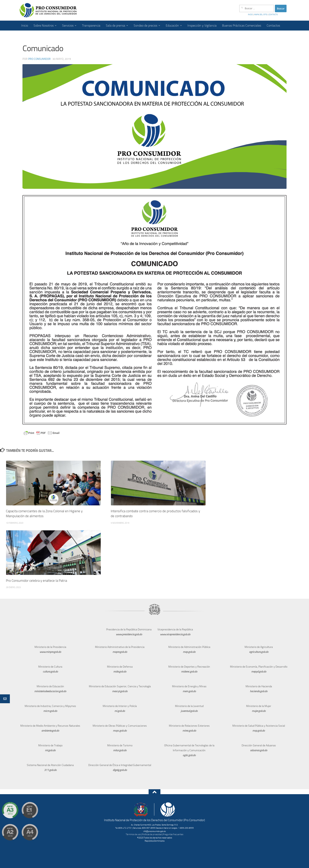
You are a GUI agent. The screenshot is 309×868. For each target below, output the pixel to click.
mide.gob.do (120, 672)
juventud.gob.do (189, 711)
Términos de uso (133, 834)
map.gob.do (189, 652)
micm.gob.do (50, 711)
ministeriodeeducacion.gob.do (50, 691)
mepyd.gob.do (259, 672)
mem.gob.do (189, 691)
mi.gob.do (120, 711)
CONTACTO (273, 15)
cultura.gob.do (50, 672)
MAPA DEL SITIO (261, 15)
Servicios (68, 25)
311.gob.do (50, 770)
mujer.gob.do (259, 711)
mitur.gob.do (120, 750)
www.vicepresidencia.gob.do (175, 634)
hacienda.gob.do (259, 691)
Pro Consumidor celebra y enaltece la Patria (37, 581)
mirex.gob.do (189, 731)
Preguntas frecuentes (173, 834)
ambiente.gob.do (50, 731)
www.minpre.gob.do (50, 652)
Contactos (273, 25)
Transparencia (91, 25)
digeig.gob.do (120, 770)
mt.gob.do (50, 750)
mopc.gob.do (120, 731)
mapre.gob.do (120, 652)
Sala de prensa (115, 25)
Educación (172, 25)
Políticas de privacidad (152, 834)
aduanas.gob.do (259, 750)
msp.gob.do (259, 731)
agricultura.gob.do (259, 652)
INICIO (251, 15)
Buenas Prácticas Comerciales (242, 25)
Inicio (25, 25)
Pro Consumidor (39, 59)
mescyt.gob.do (120, 691)
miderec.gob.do (189, 672)
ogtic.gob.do (189, 755)
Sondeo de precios (145, 25)
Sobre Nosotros (44, 25)
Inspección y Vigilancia (202, 25)
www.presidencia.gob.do (129, 634)
